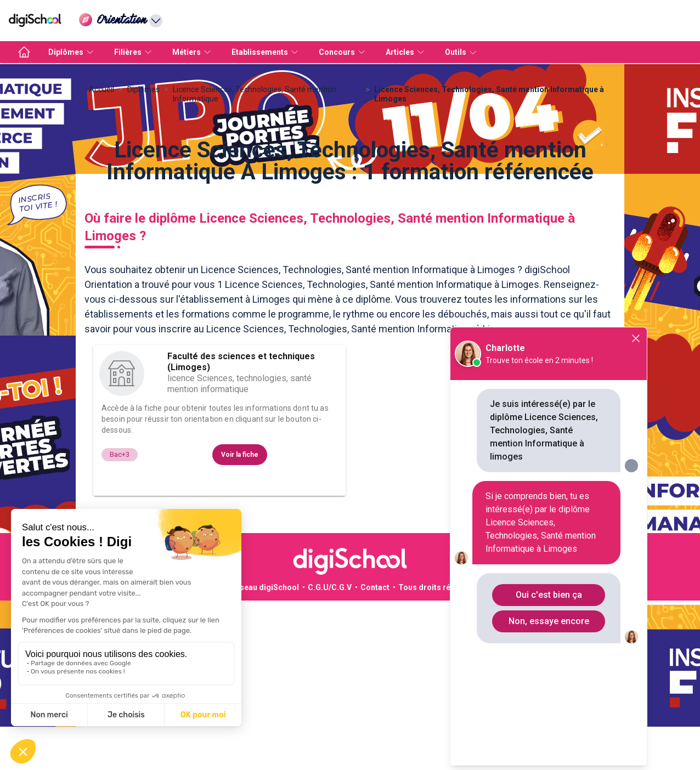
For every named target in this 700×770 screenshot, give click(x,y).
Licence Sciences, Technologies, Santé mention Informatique (255, 204)
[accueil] (24, 52)
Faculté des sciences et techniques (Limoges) (241, 471)
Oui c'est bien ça (549, 595)
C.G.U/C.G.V (330, 697)
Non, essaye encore (549, 621)
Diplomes (143, 199)
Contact (375, 697)
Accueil (101, 199)
